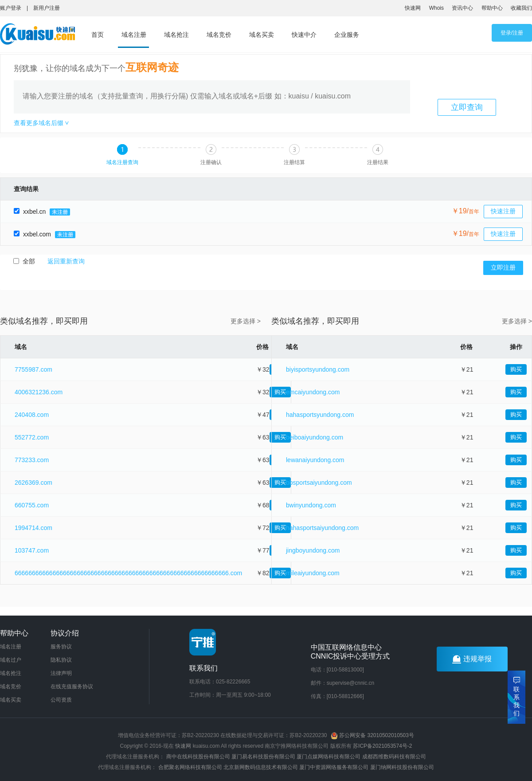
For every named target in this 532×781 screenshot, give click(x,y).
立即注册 (503, 267)
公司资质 (61, 700)
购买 (516, 369)
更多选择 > (246, 321)
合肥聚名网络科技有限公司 (190, 767)
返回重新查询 (66, 261)
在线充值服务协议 (72, 687)
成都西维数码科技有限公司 (394, 757)
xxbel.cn (42, 212)
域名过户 (11, 660)
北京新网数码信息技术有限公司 (261, 767)
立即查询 (467, 107)
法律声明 (61, 673)
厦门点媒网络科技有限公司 (329, 757)
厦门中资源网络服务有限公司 (334, 767)
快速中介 (304, 35)
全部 (25, 261)
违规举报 (472, 659)
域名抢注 (176, 35)
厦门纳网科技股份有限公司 (402, 767)
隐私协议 (61, 660)
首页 (98, 35)
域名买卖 (262, 35)
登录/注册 (512, 33)
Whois (436, 8)
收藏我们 (521, 8)
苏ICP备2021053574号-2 (382, 746)
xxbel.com (44, 234)
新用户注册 (47, 8)
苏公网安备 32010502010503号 (372, 735)
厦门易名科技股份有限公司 (264, 757)
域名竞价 (219, 35)
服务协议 (61, 647)
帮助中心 (492, 8)
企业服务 (347, 35)
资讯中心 (462, 8)
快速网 (413, 8)
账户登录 (11, 8)
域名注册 (134, 35)
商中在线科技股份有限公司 (198, 757)
